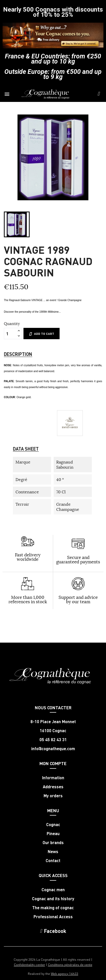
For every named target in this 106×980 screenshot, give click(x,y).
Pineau (53, 834)
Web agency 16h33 (64, 973)
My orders (53, 796)
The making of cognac (53, 908)
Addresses (53, 787)
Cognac (53, 825)
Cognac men (53, 890)
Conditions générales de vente (70, 964)
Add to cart (42, 334)
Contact (53, 861)
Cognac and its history (53, 899)
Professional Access (53, 917)
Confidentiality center (30, 964)
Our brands (53, 843)
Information (53, 778)
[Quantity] (10, 334)
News (53, 852)
